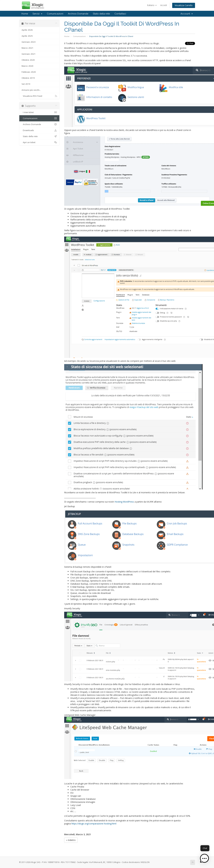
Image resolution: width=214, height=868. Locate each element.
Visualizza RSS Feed (39, 96)
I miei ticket (39, 112)
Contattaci (120, 14)
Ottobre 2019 (28, 78)
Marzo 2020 (27, 66)
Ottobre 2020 (28, 60)
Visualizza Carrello (184, 5)
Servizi (37, 14)
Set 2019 (26, 84)
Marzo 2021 (27, 48)
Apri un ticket (39, 142)
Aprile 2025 (27, 36)
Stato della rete (101, 14)
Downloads (39, 130)
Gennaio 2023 (29, 42)
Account (187, 14)
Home (25, 14)
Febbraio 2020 (29, 72)
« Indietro (71, 840)
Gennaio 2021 (29, 54)
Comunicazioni (55, 14)
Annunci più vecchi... (31, 90)
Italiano (152, 5)
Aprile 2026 (27, 30)
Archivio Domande (78, 14)
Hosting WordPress (124, 502)
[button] (204, 858)
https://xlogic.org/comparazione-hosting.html (94, 824)
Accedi (164, 5)
